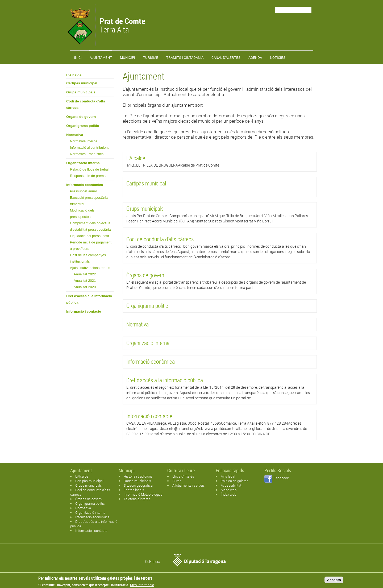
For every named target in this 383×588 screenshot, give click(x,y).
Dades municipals (137, 481)
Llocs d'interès (183, 476)
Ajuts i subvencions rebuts (90, 268)
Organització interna (83, 163)
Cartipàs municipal (82, 83)
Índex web (228, 494)
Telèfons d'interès (137, 499)
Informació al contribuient (89, 148)
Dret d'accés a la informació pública (89, 299)
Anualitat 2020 (85, 287)
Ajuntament (101, 57)
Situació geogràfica (138, 485)
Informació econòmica (85, 185)
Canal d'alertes (226, 57)
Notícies (278, 57)
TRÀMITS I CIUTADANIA (185, 57)
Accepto (334, 581)
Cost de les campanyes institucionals (88, 258)
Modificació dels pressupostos (82, 214)
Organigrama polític (83, 126)
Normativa (75, 135)
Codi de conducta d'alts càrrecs (86, 104)
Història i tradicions (138, 476)
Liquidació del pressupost (89, 236)
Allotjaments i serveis (189, 485)
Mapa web (229, 490)
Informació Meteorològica (143, 494)
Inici (78, 57)
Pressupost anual (83, 191)
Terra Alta (122, 26)
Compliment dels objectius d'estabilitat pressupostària (90, 226)
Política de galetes (235, 481)
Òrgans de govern (81, 117)
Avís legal (228, 476)
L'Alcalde (74, 75)
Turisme (151, 57)
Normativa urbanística (87, 154)
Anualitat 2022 (85, 274)
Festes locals (134, 490)
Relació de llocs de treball (90, 169)
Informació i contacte (84, 311)
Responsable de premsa (89, 176)
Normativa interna (84, 141)
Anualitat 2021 (85, 281)
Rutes (177, 481)
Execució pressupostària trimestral (89, 201)
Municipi (128, 57)
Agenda (255, 57)
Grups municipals (81, 92)
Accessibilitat (231, 485)
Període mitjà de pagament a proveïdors (91, 245)
